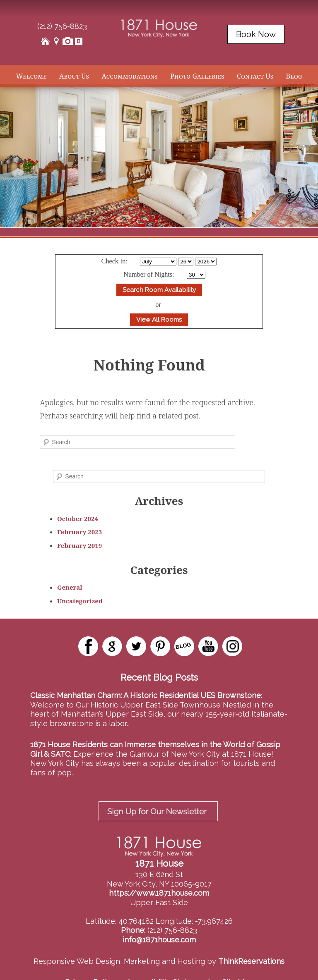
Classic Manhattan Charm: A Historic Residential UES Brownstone (146, 695)
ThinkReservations (251, 941)
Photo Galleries (197, 76)
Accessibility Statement (168, 962)
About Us (74, 76)
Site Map (238, 962)
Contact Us (255, 76)
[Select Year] (206, 262)
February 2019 (79, 545)
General (70, 587)
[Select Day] (186, 262)
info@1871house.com (159, 920)
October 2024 (78, 519)
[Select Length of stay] (196, 275)
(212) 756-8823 (62, 26)
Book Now (256, 34)
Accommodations (129, 76)
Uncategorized (80, 601)
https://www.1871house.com (159, 873)
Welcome (31, 76)
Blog (294, 76)
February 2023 (79, 532)
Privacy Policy (90, 962)
